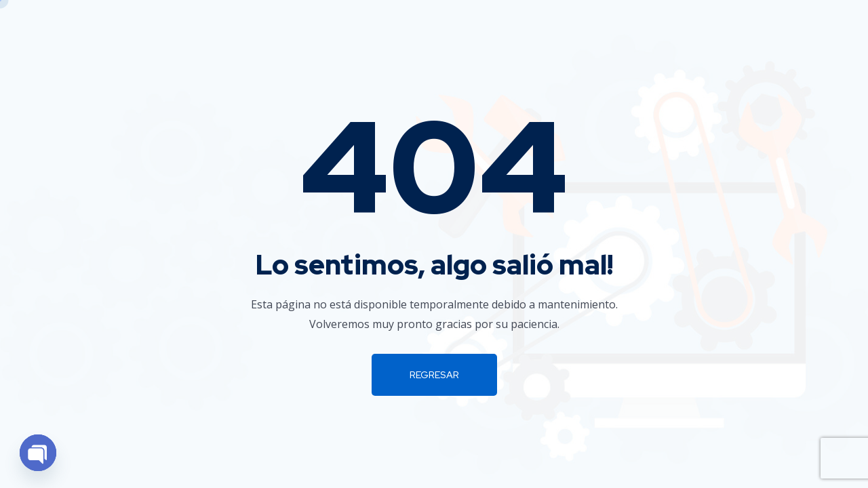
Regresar (434, 375)
